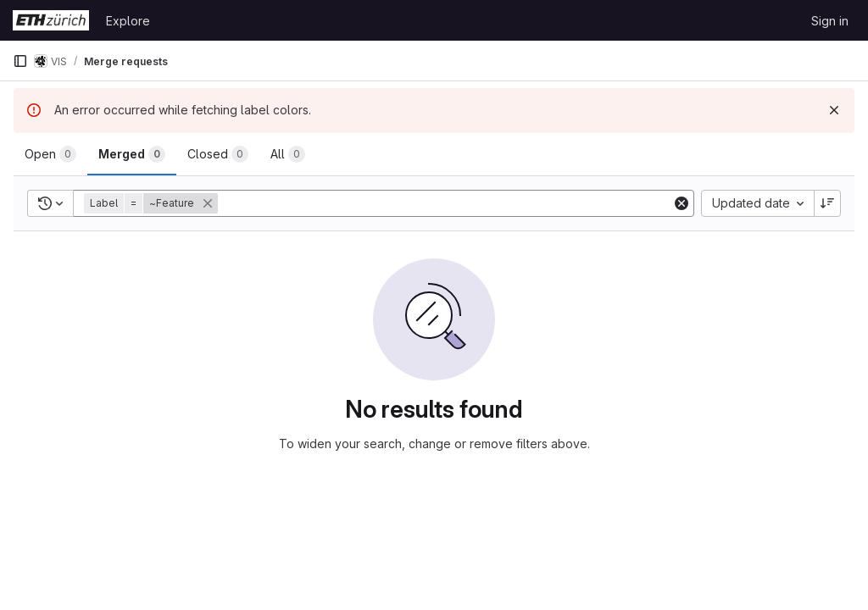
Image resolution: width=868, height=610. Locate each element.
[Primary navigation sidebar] (20, 61)
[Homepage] (51, 20)
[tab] (50, 154)
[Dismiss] (834, 110)
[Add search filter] (446, 203)
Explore (128, 21)
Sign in (830, 21)
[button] (153, 203)
